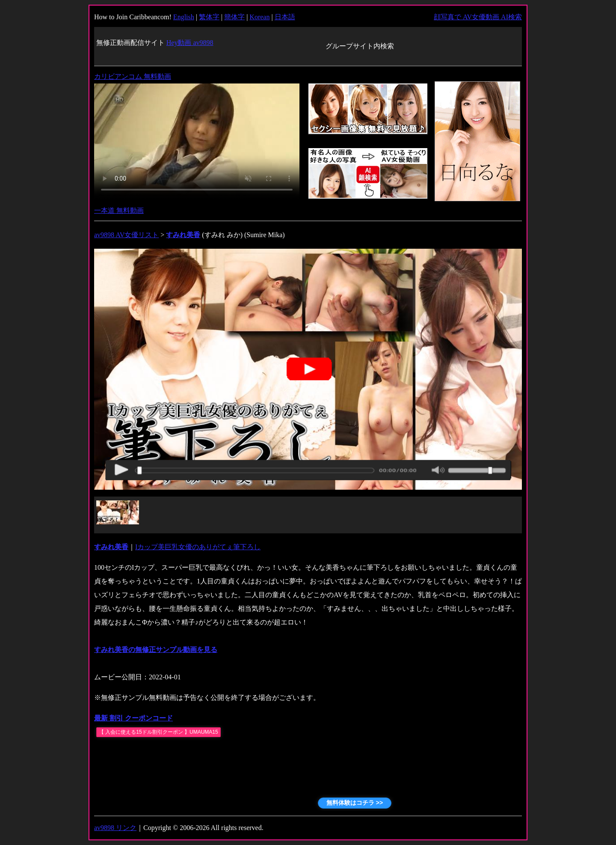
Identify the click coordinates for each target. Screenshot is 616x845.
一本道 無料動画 (119, 210)
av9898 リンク (115, 828)
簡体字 (234, 17)
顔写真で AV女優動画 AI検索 (478, 17)
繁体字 (209, 17)
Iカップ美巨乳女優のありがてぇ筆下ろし (198, 547)
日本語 (285, 17)
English (184, 17)
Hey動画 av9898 (190, 43)
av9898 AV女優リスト (126, 235)
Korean (259, 17)
